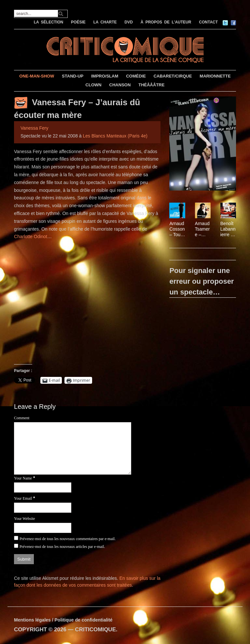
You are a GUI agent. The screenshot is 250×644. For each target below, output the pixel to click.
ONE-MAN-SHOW (37, 76)
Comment (22, 418)
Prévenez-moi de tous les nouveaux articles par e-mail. (62, 547)
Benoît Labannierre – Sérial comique (228, 229)
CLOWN (94, 85)
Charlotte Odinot (31, 236)
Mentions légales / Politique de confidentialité (63, 620)
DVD (128, 22)
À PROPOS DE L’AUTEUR (166, 22)
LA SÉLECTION (49, 22)
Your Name (23, 478)
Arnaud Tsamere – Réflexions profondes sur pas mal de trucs (203, 229)
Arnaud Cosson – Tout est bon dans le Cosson (177, 229)
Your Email (23, 498)
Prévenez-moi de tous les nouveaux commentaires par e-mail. (68, 539)
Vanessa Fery (34, 128)
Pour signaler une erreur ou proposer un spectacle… (201, 281)
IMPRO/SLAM (105, 76)
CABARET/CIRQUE (173, 76)
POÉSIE (78, 22)
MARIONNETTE (215, 76)
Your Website (25, 519)
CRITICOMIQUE (95, 630)
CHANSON (120, 85)
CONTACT (208, 22)
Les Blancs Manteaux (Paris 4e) (115, 136)
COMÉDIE (136, 76)
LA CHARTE (105, 22)
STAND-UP (73, 76)
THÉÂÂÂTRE (151, 85)
